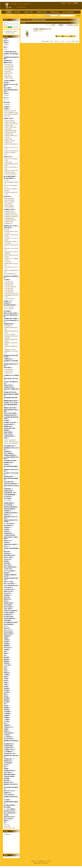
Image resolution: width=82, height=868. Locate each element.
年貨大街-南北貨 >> (8, 587)
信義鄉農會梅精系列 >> (9, 324)
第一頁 (57, 41)
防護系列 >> (7, 821)
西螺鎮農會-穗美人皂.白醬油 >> (11, 226)
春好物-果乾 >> (7, 628)
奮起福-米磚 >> (7, 552)
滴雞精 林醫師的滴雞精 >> (10, 775)
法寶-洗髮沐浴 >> (8, 553)
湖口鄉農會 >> (7, 690)
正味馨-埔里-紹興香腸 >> (10, 776)
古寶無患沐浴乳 (8, 129)
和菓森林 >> (7, 683)
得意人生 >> (7, 546)
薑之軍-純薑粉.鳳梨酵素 (68, 12)
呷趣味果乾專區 (8, 76)
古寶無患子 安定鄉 (28, 12)
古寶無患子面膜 (8, 139)
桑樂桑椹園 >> (7, 646)
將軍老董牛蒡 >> (8, 303)
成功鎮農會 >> (7, 716)
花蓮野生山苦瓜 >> (8, 541)
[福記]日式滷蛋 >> (8, 565)
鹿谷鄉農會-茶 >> (8, 451)
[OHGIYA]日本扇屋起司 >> (10, 571)
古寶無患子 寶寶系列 (9, 120)
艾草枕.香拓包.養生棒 (10, 172)
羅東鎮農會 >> (7, 430)
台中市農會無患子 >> (9, 737)
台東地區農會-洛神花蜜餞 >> (10, 461)
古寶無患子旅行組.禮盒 (10, 122)
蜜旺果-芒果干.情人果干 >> (10, 791)
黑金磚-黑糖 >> (7, 563)
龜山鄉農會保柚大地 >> (9, 744)
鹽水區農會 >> (7, 642)
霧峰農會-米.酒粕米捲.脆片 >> (11, 408)
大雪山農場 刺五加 (9, 285)
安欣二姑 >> (7, 98)
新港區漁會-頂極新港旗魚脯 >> (11, 507)
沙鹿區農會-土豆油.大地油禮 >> (11, 403)
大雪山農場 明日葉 (9, 282)
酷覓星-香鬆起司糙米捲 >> (10, 555)
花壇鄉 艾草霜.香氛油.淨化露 (11, 171)
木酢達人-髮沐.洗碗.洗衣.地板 (11, 442)
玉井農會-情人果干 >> (9, 727)
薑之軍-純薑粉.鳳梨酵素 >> (10, 176)
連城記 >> (6, 652)
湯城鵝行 (7, 45)
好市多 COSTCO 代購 (10, 828)
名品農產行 (30, 15)
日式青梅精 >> (7, 735)
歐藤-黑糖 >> (7, 561)
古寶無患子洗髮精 (9, 125)
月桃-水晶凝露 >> (8, 499)
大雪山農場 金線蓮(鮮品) (10, 287)
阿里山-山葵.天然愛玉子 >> (10, 584)
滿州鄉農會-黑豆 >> (8, 61)
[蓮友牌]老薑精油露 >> (9, 624)
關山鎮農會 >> (7, 657)
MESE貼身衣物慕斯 (9, 207)
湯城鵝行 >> (7, 43)
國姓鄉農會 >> (7, 659)
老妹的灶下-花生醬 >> (9, 582)
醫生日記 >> (7, 41)
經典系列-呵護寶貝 (9, 205)
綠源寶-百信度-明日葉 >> (10, 817)
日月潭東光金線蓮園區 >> (10, 81)
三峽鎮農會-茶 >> (8, 511)
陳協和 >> (6, 694)
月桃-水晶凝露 (8, 501)
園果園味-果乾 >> (8, 599)
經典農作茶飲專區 (9, 73)
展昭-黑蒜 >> (7, 83)
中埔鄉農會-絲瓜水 (55, 12)
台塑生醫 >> (7, 815)
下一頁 (68, 41)
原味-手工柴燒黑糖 (9, 307)
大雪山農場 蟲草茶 (9, 289)
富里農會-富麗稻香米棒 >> (10, 619)
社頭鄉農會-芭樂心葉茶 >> (10, 771)
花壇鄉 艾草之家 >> (8, 157)
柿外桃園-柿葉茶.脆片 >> (10, 424)
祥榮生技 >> (7, 601)
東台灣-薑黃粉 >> (8, 311)
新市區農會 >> (7, 702)
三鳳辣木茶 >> (7, 531)
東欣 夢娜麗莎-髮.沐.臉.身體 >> (11, 622)
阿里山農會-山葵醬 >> (9, 617)
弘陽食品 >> (7, 684)
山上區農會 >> (7, 719)
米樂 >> (6, 704)
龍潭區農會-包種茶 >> (9, 603)
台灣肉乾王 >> (7, 464)
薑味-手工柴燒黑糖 (9, 309)
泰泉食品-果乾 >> (8, 593)
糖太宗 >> (6, 767)
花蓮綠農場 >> (7, 107)
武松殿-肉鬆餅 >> (8, 620)
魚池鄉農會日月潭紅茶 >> (10, 209)
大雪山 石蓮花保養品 (9, 299)
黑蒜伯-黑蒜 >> (7, 597)
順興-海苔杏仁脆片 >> (9, 782)
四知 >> (6, 655)
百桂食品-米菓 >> (8, 559)
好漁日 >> (6, 723)
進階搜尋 (78, 16)
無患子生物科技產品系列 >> (10, 813)
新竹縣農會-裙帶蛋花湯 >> (10, 805)
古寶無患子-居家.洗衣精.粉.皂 (11, 151)
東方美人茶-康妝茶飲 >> (9, 795)
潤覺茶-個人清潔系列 (9, 202)
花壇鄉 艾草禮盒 (8, 162)
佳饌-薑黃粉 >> (7, 725)
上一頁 (62, 41)
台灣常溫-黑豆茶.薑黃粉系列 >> (11, 484)
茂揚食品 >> (7, 677)
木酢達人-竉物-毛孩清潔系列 (11, 443)
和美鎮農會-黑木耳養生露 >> (10, 392)
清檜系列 (7, 95)
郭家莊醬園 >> (7, 778)
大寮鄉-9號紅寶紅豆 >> (9, 733)
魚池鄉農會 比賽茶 (9, 222)
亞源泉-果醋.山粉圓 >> (9, 482)
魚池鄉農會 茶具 (8, 223)
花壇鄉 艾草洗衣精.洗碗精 (11, 174)
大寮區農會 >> (7, 640)
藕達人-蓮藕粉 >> (8, 88)
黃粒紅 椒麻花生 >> (8, 773)
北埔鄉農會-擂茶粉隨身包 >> (10, 455)
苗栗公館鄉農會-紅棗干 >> (10, 446)
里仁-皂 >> (6, 626)
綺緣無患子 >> (7, 731)
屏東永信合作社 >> (8, 648)
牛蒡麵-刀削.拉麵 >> (9, 434)
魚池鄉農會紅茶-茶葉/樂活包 (11, 217)
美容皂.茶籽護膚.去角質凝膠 (11, 114)
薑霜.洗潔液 (7, 116)
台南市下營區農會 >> (9, 453)
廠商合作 (33, 861)
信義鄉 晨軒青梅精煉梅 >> (10, 509)
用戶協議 (49, 861)
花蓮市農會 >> (7, 543)
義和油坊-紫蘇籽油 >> (9, 607)
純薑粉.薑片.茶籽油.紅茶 (10, 111)
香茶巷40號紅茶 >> (8, 367)
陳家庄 (6, 49)
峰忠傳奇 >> (7, 681)
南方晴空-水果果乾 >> (9, 557)
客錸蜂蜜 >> (7, 729)
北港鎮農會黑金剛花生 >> (10, 436)
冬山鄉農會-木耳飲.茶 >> (10, 750)
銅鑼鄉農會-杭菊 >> (8, 426)
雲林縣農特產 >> (8, 636)
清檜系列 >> (7, 93)
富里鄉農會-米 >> (8, 595)
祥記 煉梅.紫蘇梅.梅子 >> (10, 178)
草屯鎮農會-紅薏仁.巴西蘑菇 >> (11, 319)
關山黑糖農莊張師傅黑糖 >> (10, 305)
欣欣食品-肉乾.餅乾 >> (9, 739)
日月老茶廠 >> (7, 800)
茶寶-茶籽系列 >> (8, 196)
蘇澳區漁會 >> (7, 673)
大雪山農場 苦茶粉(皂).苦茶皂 (12, 294)
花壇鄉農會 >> (7, 717)
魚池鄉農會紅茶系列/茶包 (10, 213)
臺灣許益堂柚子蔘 (9, 65)
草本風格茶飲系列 (9, 68)
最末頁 (73, 41)
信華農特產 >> (7, 663)
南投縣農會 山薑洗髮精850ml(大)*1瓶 (42, 29)
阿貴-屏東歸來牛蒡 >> (9, 525)
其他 (6, 154)
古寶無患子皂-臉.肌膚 (10, 141)
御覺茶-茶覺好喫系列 (9, 199)
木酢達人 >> (7, 438)
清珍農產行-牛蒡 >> (8, 301)
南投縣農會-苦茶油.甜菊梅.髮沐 (39, 20)
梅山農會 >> (7, 696)
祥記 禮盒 (7, 180)
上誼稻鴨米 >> (7, 675)
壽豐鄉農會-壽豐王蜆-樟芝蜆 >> (11, 401)
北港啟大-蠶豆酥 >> (8, 609)
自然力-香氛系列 (8, 204)
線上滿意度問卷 (41, 861)
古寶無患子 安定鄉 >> (9, 118)
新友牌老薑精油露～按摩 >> (10, 493)
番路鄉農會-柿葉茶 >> (9, 463)
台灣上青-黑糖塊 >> (8, 605)
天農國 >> (6, 39)
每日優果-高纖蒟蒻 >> (9, 632)
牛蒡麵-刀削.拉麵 (9, 78)
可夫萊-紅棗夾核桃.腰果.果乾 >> (11, 586)
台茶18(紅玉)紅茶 (9, 373)
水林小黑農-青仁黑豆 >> (9, 589)
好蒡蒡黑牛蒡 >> (8, 527)
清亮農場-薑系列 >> (8, 489)
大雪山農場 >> (7, 280)
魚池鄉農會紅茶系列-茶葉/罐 (11, 215)
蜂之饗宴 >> (7, 706)
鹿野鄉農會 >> (7, 708)
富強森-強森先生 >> (8, 228)
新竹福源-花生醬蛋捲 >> (9, 613)
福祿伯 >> (6, 669)
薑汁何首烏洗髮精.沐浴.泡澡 (11, 113)
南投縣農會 (7, 834)
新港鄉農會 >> (7, 700)
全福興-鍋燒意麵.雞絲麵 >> (10, 495)
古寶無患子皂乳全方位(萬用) (11, 124)
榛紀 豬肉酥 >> (7, 780)
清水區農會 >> (7, 692)
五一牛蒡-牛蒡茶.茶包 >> (10, 524)
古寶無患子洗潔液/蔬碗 (10, 153)
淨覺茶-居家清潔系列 (9, 200)
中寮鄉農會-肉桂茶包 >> (9, 387)
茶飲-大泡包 (7, 75)
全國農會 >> (7, 638)
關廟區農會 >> (7, 661)
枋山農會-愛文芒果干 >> (9, 748)
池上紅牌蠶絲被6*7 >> (9, 752)
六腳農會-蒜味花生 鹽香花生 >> (11, 544)
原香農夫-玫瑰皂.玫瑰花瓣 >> (11, 413)
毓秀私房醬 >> (7, 102)
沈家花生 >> (7, 671)
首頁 (9, 12)
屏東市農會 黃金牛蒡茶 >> (10, 811)
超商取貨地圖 (17, 12)
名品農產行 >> (7, 109)
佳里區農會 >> (7, 529)
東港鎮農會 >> (7, 688)
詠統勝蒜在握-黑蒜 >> (9, 491)
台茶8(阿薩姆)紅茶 (9, 369)
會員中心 (70, 3)
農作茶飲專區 (8, 71)
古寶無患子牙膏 (8, 142)
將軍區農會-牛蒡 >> (8, 761)
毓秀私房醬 (7, 104)
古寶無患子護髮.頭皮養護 (10, 127)
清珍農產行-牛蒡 (40, 15)
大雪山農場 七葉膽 (9, 283)
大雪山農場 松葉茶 (9, 290)
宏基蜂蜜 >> (7, 769)
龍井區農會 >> (7, 698)
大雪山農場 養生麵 (9, 292)
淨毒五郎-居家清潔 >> (9, 634)
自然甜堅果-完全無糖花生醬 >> (11, 611)
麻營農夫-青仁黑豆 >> (9, 591)
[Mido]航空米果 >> (8, 497)
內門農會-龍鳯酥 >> (8, 763)
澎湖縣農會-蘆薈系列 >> (9, 503)
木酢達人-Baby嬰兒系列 (10, 440)
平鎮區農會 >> (7, 644)
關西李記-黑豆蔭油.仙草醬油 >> (11, 313)
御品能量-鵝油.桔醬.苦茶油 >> (11, 415)
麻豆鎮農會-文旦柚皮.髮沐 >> (11, 422)
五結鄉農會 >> (7, 650)
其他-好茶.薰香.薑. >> (9, 505)
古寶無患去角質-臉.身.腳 (10, 132)
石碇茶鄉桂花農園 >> (9, 746)
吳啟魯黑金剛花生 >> (9, 533)
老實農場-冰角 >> (8, 793)
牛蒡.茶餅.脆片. (8, 262)
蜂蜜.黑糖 (7, 230)
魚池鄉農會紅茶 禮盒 (9, 211)
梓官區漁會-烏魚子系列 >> (10, 754)
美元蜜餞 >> (7, 679)
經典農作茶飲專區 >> (9, 432)
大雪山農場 (21, 15)
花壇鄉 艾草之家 (11, 15)
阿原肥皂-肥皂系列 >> (9, 385)
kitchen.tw (7, 825)
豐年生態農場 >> (8, 807)
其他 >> (6, 823)
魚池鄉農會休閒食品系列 (10, 220)
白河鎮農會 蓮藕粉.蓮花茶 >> (11, 52)
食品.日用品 (7, 826)
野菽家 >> (6, 667)
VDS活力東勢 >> (8, 665)
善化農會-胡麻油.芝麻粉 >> (10, 428)
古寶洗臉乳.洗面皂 (9, 134)
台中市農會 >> (7, 721)
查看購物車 (63, 3)
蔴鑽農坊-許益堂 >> (8, 63)
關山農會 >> (7, 686)
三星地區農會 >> (8, 712)
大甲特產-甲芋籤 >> (8, 569)
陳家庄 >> (6, 47)
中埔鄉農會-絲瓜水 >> (9, 359)
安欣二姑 (7, 100)
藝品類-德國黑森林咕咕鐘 (10, 274)
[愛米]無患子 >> (7, 573)
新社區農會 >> (7, 710)
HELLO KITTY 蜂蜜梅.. (10, 334)
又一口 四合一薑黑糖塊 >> (10, 809)
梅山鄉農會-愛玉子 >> (9, 615)
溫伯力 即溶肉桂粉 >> (9, 819)
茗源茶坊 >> (7, 653)
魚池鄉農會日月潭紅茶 (41, 12)
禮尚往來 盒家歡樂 (9, 70)
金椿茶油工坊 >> (8, 515)
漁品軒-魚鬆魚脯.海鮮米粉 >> (11, 567)
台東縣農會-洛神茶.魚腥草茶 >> (11, 513)
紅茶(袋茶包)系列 (9, 371)
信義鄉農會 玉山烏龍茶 (10, 350)
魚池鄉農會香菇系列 (9, 218)
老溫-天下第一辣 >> (8, 630)
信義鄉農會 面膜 (8, 326)
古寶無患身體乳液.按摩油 (10, 131)
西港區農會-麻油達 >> (9, 476)
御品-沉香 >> (7, 765)
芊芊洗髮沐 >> (7, 421)
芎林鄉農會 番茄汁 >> (9, 759)
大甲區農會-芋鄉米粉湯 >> (10, 535)
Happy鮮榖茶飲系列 (9, 66)
